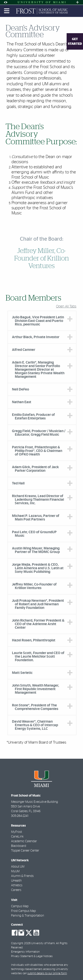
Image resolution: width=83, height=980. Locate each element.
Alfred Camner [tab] (24, 350)
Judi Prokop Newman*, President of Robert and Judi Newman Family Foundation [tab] (38, 604)
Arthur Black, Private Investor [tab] (36, 337)
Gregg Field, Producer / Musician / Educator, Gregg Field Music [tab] (39, 433)
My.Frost (16, 832)
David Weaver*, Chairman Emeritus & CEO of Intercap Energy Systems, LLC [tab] (35, 725)
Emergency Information (25, 952)
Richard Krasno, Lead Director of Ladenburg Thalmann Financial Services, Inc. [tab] (38, 500)
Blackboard (19, 846)
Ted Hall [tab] (18, 483)
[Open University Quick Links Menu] (77, 2)
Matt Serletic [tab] (22, 673)
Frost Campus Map (23, 911)
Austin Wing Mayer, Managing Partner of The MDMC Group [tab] (36, 550)
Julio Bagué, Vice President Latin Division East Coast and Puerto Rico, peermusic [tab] (38, 321)
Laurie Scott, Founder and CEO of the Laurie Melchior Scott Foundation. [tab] (38, 657)
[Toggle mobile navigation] (7, 11)
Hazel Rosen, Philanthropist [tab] (34, 640)
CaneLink (17, 837)
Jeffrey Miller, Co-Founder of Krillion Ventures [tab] (34, 586)
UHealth (16, 881)
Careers (16, 890)
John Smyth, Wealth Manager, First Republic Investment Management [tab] (36, 689)
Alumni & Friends (22, 876)
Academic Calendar (24, 841)
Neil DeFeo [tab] (20, 389)
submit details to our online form (47, 973)
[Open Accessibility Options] (6, 2)
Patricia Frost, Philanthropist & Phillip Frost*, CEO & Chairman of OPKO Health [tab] (37, 451)
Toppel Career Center (25, 851)
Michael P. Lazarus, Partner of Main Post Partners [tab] (36, 518)
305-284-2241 (20, 816)
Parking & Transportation (28, 916)
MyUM (15, 871)
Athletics (17, 885)
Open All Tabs (66, 306)
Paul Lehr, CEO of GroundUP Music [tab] (34, 534)
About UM (18, 867)
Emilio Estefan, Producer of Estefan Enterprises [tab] (33, 417)
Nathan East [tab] (22, 402)
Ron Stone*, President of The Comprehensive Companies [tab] (35, 707)
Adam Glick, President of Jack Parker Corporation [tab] (35, 469)
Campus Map (20, 906)
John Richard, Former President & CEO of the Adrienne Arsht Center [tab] (38, 624)
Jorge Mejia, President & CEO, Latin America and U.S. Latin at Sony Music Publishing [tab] (38, 568)
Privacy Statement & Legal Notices (32, 956)
